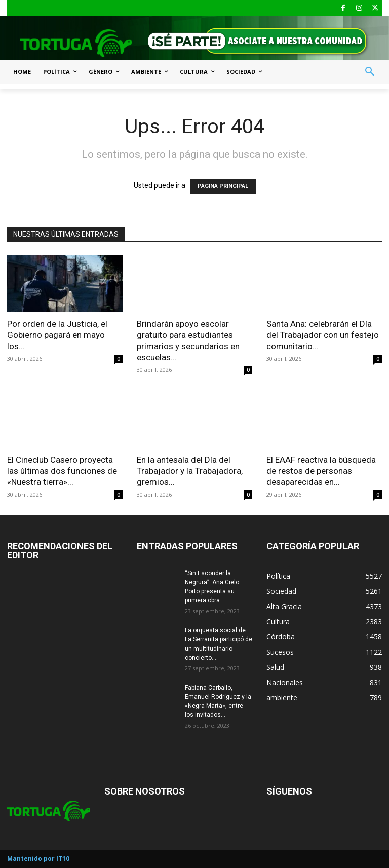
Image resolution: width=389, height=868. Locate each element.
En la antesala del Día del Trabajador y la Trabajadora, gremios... (190, 471)
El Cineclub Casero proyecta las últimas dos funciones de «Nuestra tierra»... (62, 471)
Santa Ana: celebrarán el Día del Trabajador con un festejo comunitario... (323, 335)
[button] (370, 72)
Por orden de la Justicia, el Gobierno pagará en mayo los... (57, 335)
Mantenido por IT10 (38, 859)
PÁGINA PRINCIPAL (223, 186)
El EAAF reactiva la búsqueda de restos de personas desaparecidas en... (321, 471)
